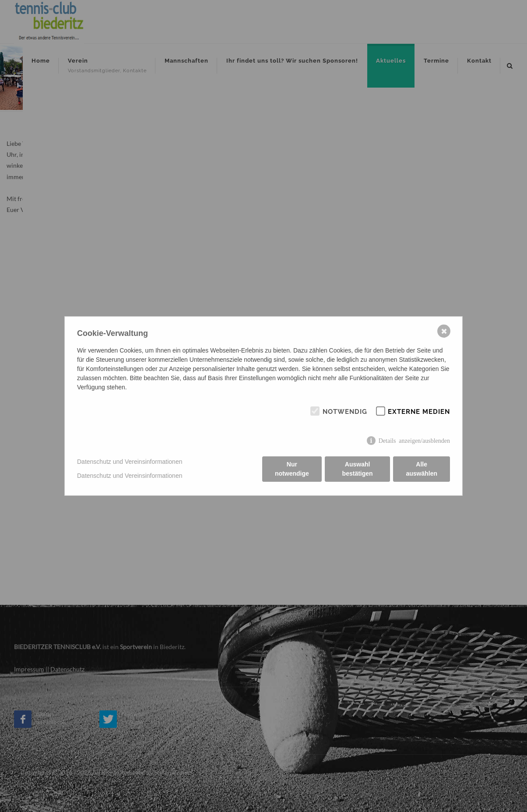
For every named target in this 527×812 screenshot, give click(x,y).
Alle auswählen (422, 469)
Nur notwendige (292, 469)
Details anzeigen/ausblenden (414, 440)
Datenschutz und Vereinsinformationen (130, 462)
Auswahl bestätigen (358, 469)
